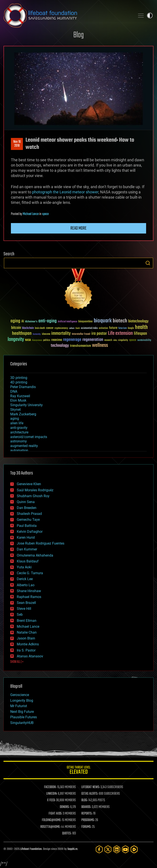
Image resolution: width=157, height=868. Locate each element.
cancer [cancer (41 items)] (50, 328)
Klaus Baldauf (28, 561)
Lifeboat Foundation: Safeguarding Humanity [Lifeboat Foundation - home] (68, 15)
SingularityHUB (22, 723)
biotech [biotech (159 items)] (120, 321)
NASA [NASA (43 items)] (28, 340)
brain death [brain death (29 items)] (40, 328)
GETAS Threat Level (78, 771)
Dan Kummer (27, 549)
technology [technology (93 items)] (60, 346)
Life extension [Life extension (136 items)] (120, 333)
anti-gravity (19, 428)
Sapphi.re (72, 849)
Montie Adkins (28, 644)
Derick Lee (25, 579)
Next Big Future (22, 712)
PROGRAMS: (88, 820)
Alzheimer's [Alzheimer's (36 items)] (31, 322)
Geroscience (20, 695)
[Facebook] (99, 849)
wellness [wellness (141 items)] (100, 345)
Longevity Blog (22, 700)
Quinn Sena (26, 502)
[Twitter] (108, 849)
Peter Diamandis (23, 387)
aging (15, 419)
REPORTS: (87, 814)
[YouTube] (125, 849)
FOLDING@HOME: (52, 820)
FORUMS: (86, 827)
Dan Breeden (27, 508)
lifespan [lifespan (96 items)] (140, 334)
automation (19, 450)
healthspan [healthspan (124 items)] (22, 334)
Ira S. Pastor (26, 650)
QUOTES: (67, 834)
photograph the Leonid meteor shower (65, 192)
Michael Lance (31, 214)
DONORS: (65, 807)
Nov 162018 (17, 144)
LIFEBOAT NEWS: (91, 787)
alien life (17, 423)
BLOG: (84, 800)
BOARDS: (86, 807)
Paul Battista (27, 526)
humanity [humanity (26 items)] (37, 334)
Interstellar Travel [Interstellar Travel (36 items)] (81, 334)
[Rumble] (134, 849)
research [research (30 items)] (108, 340)
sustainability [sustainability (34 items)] (144, 340)
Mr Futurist (19, 706)
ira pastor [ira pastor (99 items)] (99, 334)
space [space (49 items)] (133, 340)
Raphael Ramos (29, 597)
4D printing (19, 382)
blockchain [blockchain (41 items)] (28, 328)
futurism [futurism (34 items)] (123, 328)
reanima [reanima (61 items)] (57, 340)
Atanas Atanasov (30, 656)
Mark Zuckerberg (23, 414)
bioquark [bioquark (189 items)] (103, 321)
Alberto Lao (26, 585)
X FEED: (51, 800)
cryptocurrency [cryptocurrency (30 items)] (61, 328)
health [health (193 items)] (141, 327)
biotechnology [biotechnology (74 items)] (138, 321)
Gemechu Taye (28, 520)
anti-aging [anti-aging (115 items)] (48, 321)
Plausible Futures (24, 717)
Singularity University (26, 405)
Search (148, 263)
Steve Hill (24, 609)
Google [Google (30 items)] (131, 328)
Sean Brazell (26, 603)
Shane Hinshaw (29, 591)
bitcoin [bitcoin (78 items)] (16, 328)
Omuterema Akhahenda (35, 555)
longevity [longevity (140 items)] (16, 340)
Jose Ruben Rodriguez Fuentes (41, 543)
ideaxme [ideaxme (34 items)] (46, 334)
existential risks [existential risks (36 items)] (89, 328)
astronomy (19, 441)
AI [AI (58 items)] (23, 322)
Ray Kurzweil (20, 396)
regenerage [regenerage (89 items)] (72, 340)
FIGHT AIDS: (55, 814)
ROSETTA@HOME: (50, 827)
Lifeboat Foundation (31, 849)
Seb (20, 614)
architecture (19, 432)
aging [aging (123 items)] (15, 321)
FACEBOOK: (50, 787)
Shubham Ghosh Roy (33, 496)
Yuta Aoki (24, 567)
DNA (14, 391)
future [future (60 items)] (113, 328)
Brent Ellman (27, 621)
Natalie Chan (27, 632)
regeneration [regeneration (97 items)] (93, 340)
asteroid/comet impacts (29, 437)
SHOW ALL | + (17, 662)
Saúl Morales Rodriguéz (35, 490)
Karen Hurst (26, 537)
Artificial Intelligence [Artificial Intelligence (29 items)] (67, 322)
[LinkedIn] (117, 849)
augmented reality (24, 446)
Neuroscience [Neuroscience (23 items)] (37, 341)
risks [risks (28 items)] (115, 340)
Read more (78, 228)
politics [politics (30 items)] (47, 340)
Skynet (15, 410)
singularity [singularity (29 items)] (123, 340)
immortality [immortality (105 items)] (61, 333)
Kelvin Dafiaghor (30, 532)
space (45, 214)
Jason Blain (26, 638)
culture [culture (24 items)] (72, 328)
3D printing (19, 378)
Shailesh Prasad (29, 514)
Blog (78, 35)
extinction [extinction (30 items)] (103, 328)
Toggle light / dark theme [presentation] (150, 15)
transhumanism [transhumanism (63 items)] (80, 346)
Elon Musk (18, 400)
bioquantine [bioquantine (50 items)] (85, 321)
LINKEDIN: (52, 794)
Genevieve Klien (29, 484)
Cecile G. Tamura (30, 573)
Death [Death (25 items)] (78, 328)
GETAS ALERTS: (90, 794)
